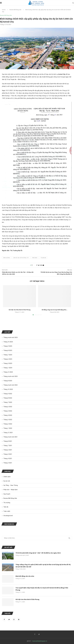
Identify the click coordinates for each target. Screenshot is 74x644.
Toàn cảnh (7, 511)
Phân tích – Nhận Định (11, 490)
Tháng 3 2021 (8, 463)
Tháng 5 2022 (8, 411)
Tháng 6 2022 (8, 407)
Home (4, 10)
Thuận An (43, 258)
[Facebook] (4, 620)
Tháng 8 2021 (8, 441)
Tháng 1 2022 (8, 428)
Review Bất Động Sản (15, 10)
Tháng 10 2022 (8, 389)
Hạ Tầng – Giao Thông (11, 485)
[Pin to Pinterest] (41, 265)
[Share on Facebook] (37, 265)
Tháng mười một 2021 (11, 437)
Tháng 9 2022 (8, 394)
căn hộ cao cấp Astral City (21, 258)
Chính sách (7, 477)
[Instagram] (14, 620)
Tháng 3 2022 (8, 420)
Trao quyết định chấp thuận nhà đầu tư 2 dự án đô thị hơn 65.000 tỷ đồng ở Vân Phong (42, 589)
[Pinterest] (19, 620)
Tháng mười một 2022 (11, 385)
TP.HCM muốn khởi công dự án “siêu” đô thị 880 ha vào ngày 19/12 (38, 553)
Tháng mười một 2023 (11, 376)
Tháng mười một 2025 (11, 337)
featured (35, 258)
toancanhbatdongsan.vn (40, 641)
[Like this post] (33, 265)
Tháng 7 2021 (8, 446)
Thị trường (7, 503)
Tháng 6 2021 (8, 450)
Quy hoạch (7, 494)
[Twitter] (9, 620)
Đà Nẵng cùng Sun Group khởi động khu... (55, 310)
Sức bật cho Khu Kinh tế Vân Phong (20, 310)
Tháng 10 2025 (8, 342)
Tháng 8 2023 (8, 381)
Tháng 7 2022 (8, 402)
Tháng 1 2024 (8, 368)
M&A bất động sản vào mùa (25, 576)
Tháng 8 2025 (8, 350)
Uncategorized (8, 516)
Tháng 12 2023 (8, 372)
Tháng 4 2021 (8, 459)
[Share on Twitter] (39, 265)
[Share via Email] (43, 265)
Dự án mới (7, 481)
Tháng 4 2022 (8, 415)
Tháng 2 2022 (8, 424)
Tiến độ (6, 507)
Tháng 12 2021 (8, 433)
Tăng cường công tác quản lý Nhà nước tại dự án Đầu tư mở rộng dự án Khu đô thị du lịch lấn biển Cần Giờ (43, 566)
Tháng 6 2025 (8, 359)
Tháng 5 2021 (8, 454)
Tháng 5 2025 (8, 363)
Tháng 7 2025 (8, 355)
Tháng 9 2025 (8, 346)
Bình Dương (7, 258)
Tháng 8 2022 (8, 398)
